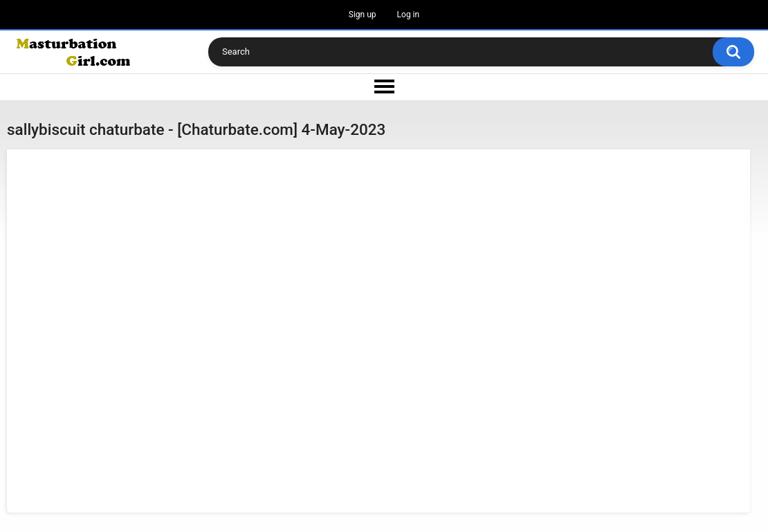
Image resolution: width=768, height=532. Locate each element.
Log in (409, 15)
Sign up (363, 15)
